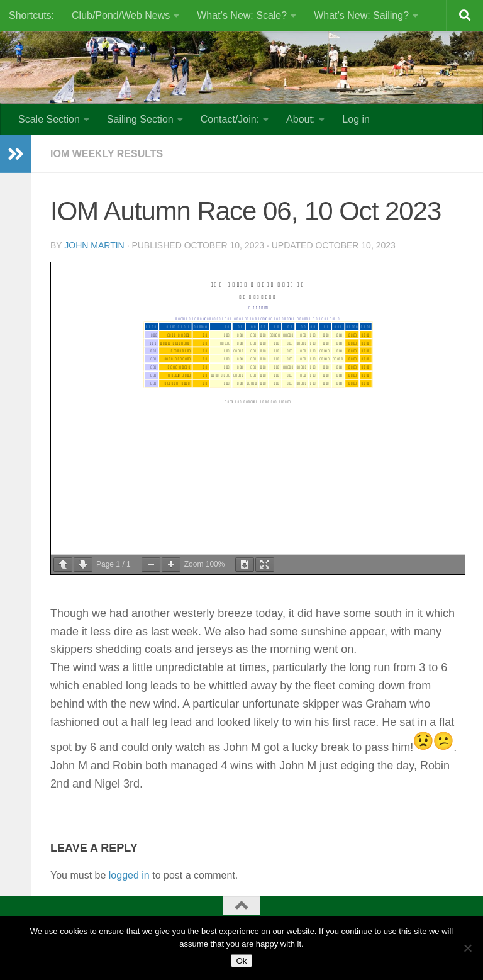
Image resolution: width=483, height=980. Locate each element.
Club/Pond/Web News (121, 15)
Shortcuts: (31, 15)
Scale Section (49, 119)
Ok (241, 961)
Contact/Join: (230, 119)
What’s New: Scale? (242, 15)
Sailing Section (140, 119)
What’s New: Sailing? (361, 15)
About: (301, 119)
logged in (129, 875)
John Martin (94, 245)
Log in (356, 119)
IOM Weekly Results (107, 154)
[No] (467, 948)
